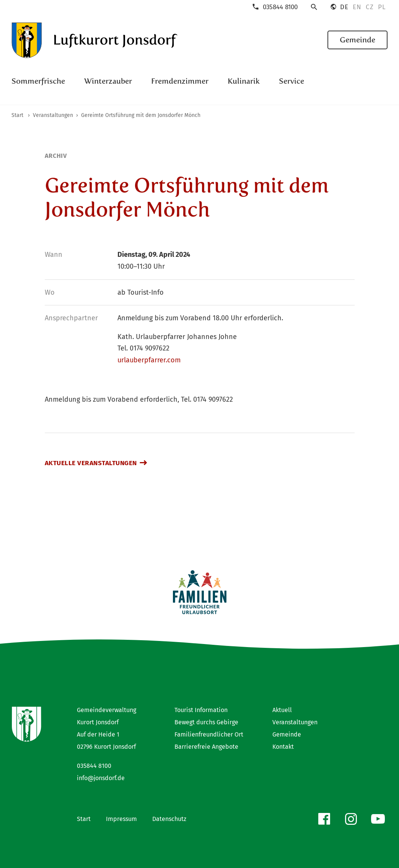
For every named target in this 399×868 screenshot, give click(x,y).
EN (357, 7)
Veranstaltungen (295, 722)
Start (84, 819)
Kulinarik (244, 81)
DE (344, 7)
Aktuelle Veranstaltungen (91, 463)
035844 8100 (94, 766)
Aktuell (282, 710)
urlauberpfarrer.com (149, 360)
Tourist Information (201, 710)
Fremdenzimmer (180, 81)
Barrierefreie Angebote (206, 747)
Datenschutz (169, 819)
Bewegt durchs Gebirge (206, 722)
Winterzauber (108, 81)
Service (292, 81)
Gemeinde (357, 40)
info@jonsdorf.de (101, 778)
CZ (370, 7)
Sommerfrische (38, 81)
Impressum (121, 819)
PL (382, 7)
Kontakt (283, 747)
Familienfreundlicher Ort (209, 734)
